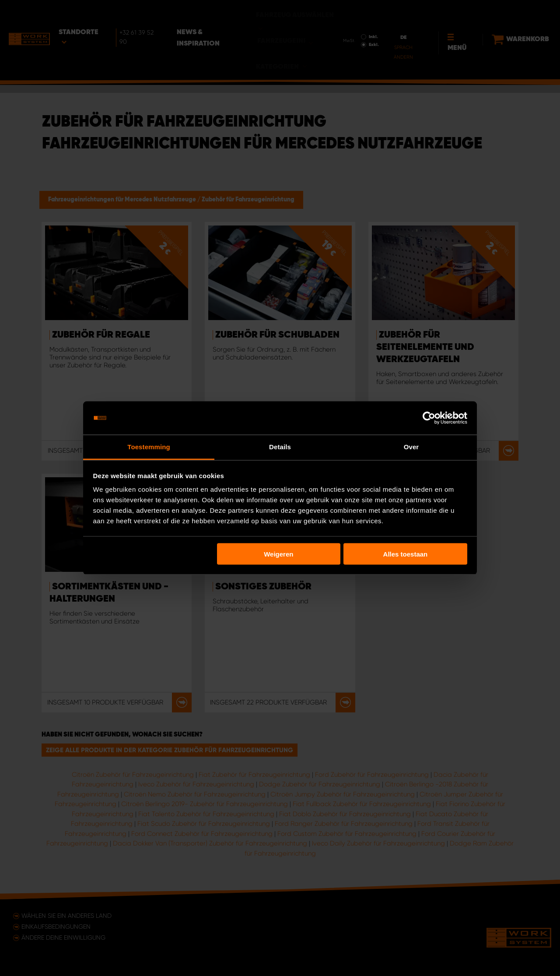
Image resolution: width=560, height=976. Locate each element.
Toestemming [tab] (149, 447)
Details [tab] (280, 447)
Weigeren (278, 554)
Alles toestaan (406, 554)
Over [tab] (411, 447)
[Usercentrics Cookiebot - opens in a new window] (429, 418)
